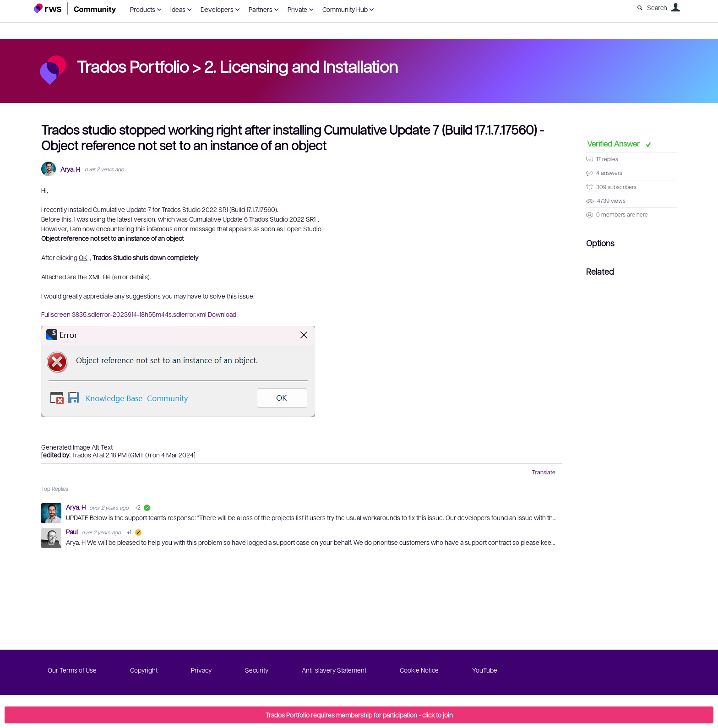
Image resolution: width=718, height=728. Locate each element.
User (675, 7)
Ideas (178, 9)
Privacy (201, 670)
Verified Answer (614, 143)
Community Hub (345, 9)
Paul (73, 532)
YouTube (485, 670)
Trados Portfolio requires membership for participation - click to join (359, 715)
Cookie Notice (419, 670)
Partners (261, 9)
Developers (217, 9)
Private (297, 9)
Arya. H (70, 169)
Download (222, 314)
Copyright (144, 670)
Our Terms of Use (72, 670)
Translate (544, 472)
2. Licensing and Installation (301, 66)
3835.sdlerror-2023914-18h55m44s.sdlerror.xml (139, 314)
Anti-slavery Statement (334, 670)
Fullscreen (56, 314)
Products (143, 9)
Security (257, 670)
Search (657, 7)
